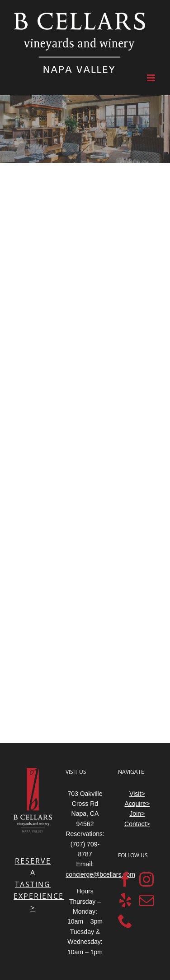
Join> (137, 814)
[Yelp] (125, 900)
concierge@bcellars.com (100, 874)
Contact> (137, 824)
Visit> (137, 794)
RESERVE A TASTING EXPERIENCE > (39, 884)
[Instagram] (146, 879)
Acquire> (137, 804)
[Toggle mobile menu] (152, 78)
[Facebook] (125, 879)
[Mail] (146, 900)
